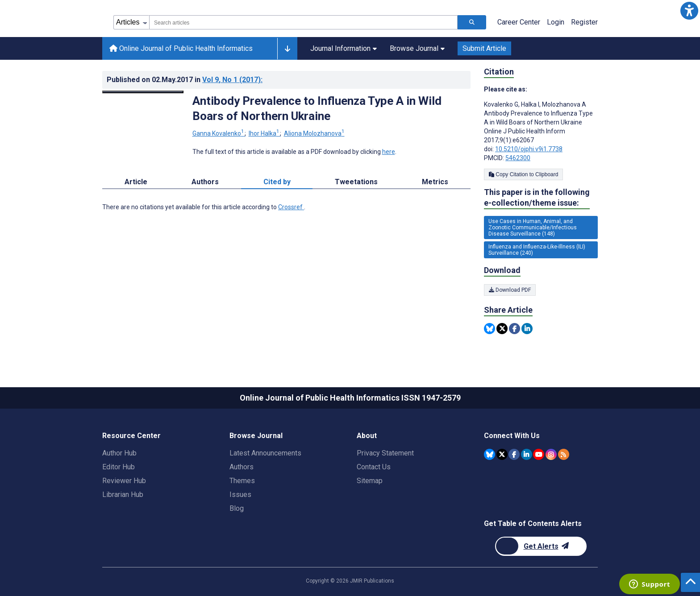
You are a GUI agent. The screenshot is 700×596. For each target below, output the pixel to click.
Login (556, 22)
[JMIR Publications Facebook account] (514, 454)
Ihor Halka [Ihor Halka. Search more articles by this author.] (265, 133)
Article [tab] (136, 182)
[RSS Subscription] (564, 454)
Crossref (291, 207)
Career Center (519, 22)
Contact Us (374, 467)
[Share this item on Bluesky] (490, 329)
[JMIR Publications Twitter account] (502, 454)
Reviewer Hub (124, 481)
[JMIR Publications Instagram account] (551, 454)
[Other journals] (287, 49)
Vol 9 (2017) (232, 80)
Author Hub (119, 453)
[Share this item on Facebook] (515, 329)
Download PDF (510, 290)
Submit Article (484, 48)
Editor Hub (119, 467)
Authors (242, 467)
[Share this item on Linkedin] (527, 329)
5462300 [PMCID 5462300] (518, 158)
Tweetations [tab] (356, 182)
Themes (242, 481)
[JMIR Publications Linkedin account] (527, 454)
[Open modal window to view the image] (143, 92)
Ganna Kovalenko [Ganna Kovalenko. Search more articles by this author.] (219, 133)
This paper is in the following (537, 198)
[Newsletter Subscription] (541, 546)
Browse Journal (417, 48)
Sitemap (370, 481)
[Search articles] (472, 22)
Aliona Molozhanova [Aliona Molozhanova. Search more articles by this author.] (314, 133)
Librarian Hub (123, 495)
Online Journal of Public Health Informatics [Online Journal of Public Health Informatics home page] (181, 48)
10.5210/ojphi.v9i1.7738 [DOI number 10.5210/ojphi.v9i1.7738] (529, 149)
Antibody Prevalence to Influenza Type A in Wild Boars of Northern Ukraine (317, 108)
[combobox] (303, 22)
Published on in (185, 80)
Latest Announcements (265, 453)
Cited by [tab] (277, 182)
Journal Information (344, 48)
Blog (237, 508)
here (389, 152)
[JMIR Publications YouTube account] (539, 454)
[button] (689, 11)
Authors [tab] (205, 182)
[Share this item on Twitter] (502, 329)
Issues (240, 495)
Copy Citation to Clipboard (523, 174)
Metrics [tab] (435, 182)
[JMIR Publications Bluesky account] (490, 454)
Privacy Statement (385, 453)
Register (584, 22)
